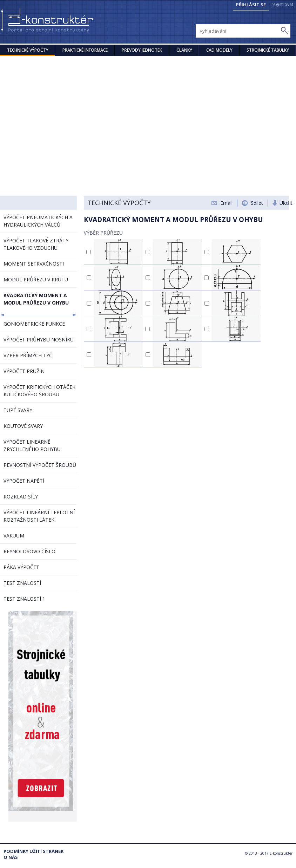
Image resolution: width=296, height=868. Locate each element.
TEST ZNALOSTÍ (22, 583)
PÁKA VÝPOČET (21, 567)
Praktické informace (85, 50)
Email (226, 203)
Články (184, 50)
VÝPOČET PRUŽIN (24, 371)
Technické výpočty (28, 50)
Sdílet (257, 203)
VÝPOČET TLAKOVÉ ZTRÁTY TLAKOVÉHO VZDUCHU (36, 244)
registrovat (282, 4)
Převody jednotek (142, 50)
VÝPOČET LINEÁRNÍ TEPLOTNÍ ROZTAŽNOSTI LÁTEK (39, 516)
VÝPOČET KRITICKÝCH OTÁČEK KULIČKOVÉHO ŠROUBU (39, 391)
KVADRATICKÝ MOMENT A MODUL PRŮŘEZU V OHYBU (36, 299)
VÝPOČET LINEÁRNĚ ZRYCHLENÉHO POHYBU (32, 445)
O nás (11, 857)
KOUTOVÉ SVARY (23, 426)
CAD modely (219, 50)
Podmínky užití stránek (33, 851)
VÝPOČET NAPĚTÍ (24, 481)
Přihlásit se (251, 5)
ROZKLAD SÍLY (21, 497)
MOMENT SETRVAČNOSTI (34, 264)
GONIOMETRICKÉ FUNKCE (34, 324)
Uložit (286, 203)
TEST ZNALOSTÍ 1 (24, 599)
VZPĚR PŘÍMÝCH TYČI (29, 355)
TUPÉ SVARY (18, 410)
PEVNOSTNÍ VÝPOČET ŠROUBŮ (40, 465)
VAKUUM (14, 536)
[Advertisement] (148, 109)
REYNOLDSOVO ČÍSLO (29, 551)
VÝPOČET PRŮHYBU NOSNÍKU (39, 340)
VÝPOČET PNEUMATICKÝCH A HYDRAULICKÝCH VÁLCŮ (38, 221)
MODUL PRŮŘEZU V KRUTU (36, 279)
